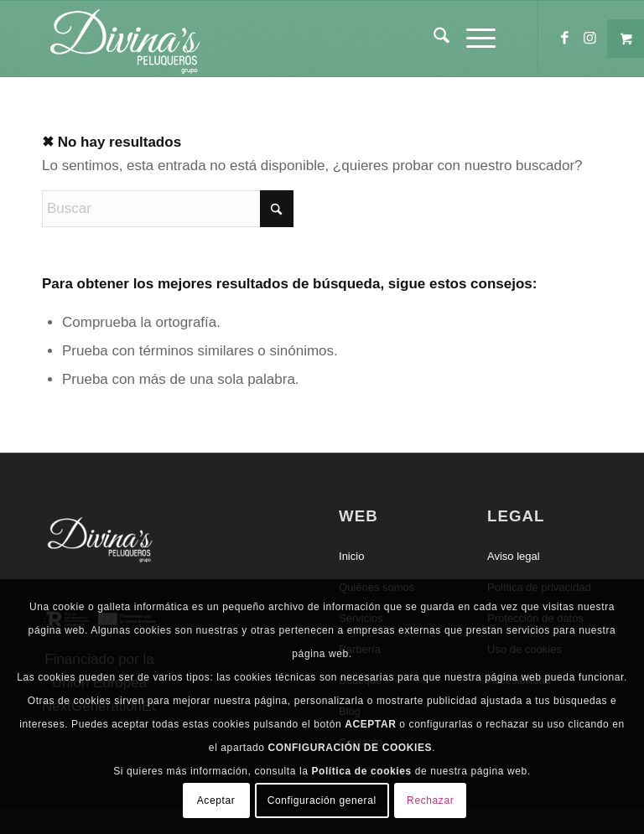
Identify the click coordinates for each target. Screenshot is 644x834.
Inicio (351, 556)
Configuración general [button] (322, 800)
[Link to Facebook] (564, 39)
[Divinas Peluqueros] (124, 39)
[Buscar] (433, 39)
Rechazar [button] (430, 800)
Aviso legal (514, 556)
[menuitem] (433, 39)
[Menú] (473, 39)
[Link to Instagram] (589, 39)
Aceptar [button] (216, 800)
